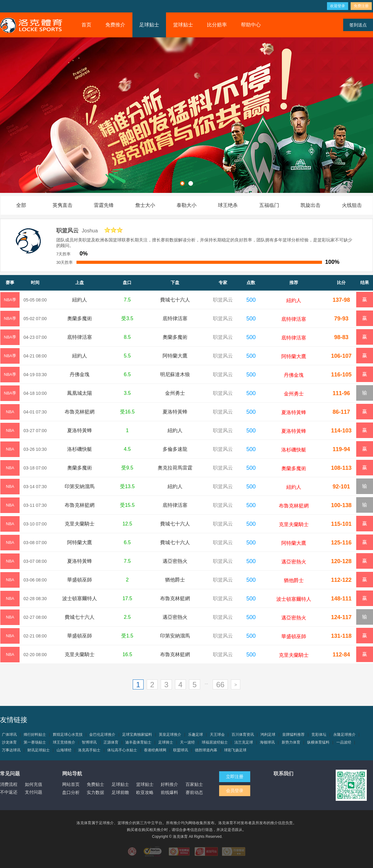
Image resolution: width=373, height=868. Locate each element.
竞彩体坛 (319, 735)
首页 (86, 25)
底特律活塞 (175, 318)
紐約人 (80, 300)
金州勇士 (175, 393)
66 (220, 685)
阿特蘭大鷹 (175, 356)
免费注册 (361, 6)
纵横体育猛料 (318, 742)
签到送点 (358, 25)
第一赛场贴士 (35, 742)
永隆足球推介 (344, 735)
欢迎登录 (338, 6)
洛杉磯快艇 (80, 449)
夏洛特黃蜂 (175, 412)
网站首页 (71, 784)
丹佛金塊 (80, 374)
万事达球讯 (11, 750)
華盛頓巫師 (80, 580)
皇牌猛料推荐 (293, 735)
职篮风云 (223, 300)
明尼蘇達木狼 (175, 374)
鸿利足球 (268, 735)
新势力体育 (291, 742)
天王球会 (217, 735)
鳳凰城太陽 (80, 393)
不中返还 (9, 792)
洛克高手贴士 (89, 750)
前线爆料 (169, 792)
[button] (182, 183)
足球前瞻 (120, 792)
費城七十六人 (175, 300)
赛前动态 (194, 792)
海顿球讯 (267, 742)
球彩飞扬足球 (235, 750)
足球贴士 (149, 25)
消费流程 (9, 784)
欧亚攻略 (145, 792)
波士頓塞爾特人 (80, 598)
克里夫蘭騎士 (80, 524)
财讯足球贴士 (39, 750)
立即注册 (235, 777)
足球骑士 (166, 742)
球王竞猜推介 (64, 742)
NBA (10, 412)
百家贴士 (194, 784)
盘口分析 (71, 792)
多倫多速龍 (175, 449)
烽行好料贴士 (35, 735)
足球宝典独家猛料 (137, 735)
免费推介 (115, 25)
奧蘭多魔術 (80, 318)
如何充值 (34, 784)
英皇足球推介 (170, 735)
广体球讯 (9, 735)
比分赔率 (217, 25)
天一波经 (187, 742)
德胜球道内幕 (206, 750)
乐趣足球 (196, 735)
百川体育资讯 (243, 735)
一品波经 (344, 742)
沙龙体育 (9, 742)
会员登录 (235, 791)
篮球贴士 (183, 25)
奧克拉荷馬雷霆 (175, 468)
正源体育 (111, 742)
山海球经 (64, 750)
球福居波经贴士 (215, 742)
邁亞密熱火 (175, 561)
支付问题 (34, 792)
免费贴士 (95, 784)
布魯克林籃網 (80, 412)
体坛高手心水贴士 (122, 750)
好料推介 (169, 784)
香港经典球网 (155, 750)
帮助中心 (251, 25)
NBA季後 (10, 303)
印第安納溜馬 (80, 486)
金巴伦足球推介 (102, 735)
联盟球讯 (181, 750)
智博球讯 (89, 742)
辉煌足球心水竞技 (68, 735)
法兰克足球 (244, 742)
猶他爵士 (175, 580)
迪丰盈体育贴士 (138, 742)
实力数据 (95, 792)
